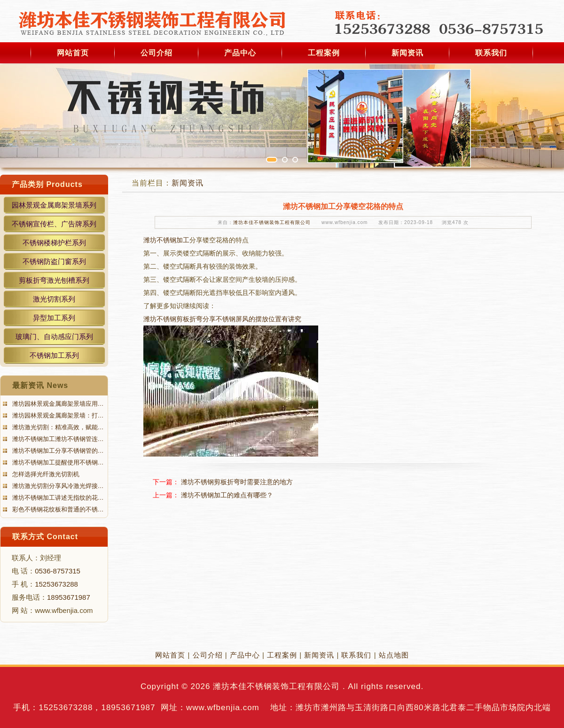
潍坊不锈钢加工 (166, 240)
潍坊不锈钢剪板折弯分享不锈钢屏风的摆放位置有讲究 (222, 319)
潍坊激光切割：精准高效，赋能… (57, 427)
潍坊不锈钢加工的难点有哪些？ (227, 495)
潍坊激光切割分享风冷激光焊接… (57, 486)
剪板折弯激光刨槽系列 (54, 280)
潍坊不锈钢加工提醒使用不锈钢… (57, 462)
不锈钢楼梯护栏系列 (54, 243)
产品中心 (240, 53)
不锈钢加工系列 (54, 355)
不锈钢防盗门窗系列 (54, 261)
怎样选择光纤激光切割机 (45, 474)
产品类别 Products (47, 184)
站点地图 (394, 655)
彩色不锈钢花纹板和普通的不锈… (57, 509)
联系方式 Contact (45, 537)
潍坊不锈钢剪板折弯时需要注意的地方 (237, 482)
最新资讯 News (40, 385)
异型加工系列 (54, 318)
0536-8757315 (58, 571)
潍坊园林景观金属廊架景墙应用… (57, 404)
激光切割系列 (54, 299)
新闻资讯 (407, 53)
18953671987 (69, 597)
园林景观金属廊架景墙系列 (54, 205)
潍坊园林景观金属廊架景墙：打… (57, 415)
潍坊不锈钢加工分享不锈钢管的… (57, 451)
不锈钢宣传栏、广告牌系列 (54, 224)
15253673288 (56, 584)
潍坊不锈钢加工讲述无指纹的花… (57, 498)
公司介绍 (157, 53)
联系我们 (491, 53)
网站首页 (73, 53)
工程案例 (324, 53)
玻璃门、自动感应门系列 (54, 337)
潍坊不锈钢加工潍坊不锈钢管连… (57, 439)
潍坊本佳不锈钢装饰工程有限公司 (272, 222)
